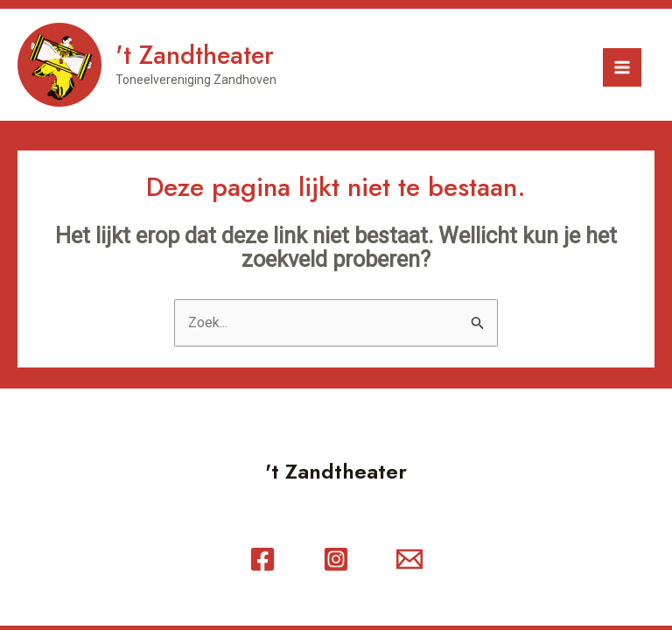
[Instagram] (336, 559)
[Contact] (409, 559)
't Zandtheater (195, 55)
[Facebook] (262, 559)
